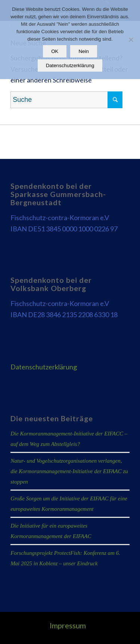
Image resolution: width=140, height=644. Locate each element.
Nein (83, 51)
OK (55, 51)
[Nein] (131, 40)
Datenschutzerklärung (44, 367)
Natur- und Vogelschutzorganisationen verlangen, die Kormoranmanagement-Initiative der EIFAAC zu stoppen (69, 471)
